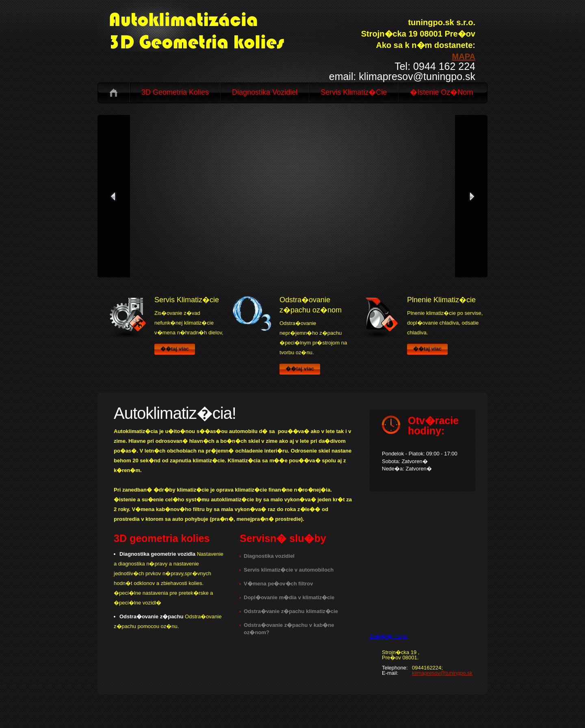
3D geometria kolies (175, 92)
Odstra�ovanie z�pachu (151, 616)
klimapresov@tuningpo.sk (442, 673)
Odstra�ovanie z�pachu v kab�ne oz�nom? (289, 629)
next (471, 196)
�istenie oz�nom (441, 92)
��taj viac (175, 349)
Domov (114, 92)
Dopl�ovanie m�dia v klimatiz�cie (289, 597)
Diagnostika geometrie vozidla (157, 554)
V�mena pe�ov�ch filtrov (278, 584)
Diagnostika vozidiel (265, 92)
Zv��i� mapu (388, 636)
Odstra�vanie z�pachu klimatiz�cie (291, 611)
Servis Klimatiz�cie (354, 92)
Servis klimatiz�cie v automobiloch (289, 570)
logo (210, 29)
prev (114, 196)
